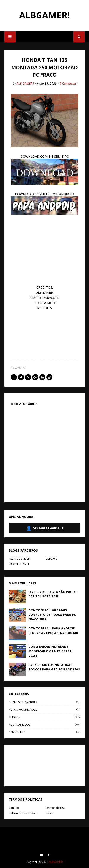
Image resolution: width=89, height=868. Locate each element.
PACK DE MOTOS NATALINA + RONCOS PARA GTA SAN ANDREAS (54, 667)
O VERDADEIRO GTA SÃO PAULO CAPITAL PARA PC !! (52, 594)
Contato (14, 808)
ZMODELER (45, 732)
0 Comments (68, 83)
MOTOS (20, 368)
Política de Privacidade (23, 813)
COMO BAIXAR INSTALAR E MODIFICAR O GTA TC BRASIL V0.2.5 (50, 651)
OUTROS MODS (45, 725)
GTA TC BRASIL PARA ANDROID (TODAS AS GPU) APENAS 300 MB (53, 631)
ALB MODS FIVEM (20, 559)
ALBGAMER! (44, 15)
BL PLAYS (51, 559)
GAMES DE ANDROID (45, 702)
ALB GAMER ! (25, 83)
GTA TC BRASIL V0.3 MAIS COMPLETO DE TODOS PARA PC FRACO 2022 (52, 615)
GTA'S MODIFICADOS (45, 710)
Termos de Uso (56, 808)
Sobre (50, 813)
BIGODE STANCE (19, 564)
